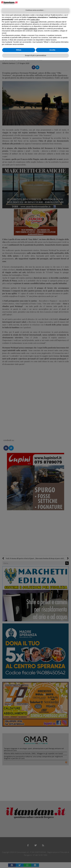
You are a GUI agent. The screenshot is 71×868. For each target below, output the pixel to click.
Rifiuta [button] (19, 50)
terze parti (35, 22)
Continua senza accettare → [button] (35, 10)
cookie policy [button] (35, 20)
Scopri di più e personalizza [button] (35, 55)
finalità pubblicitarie (30, 29)
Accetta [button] (52, 50)
